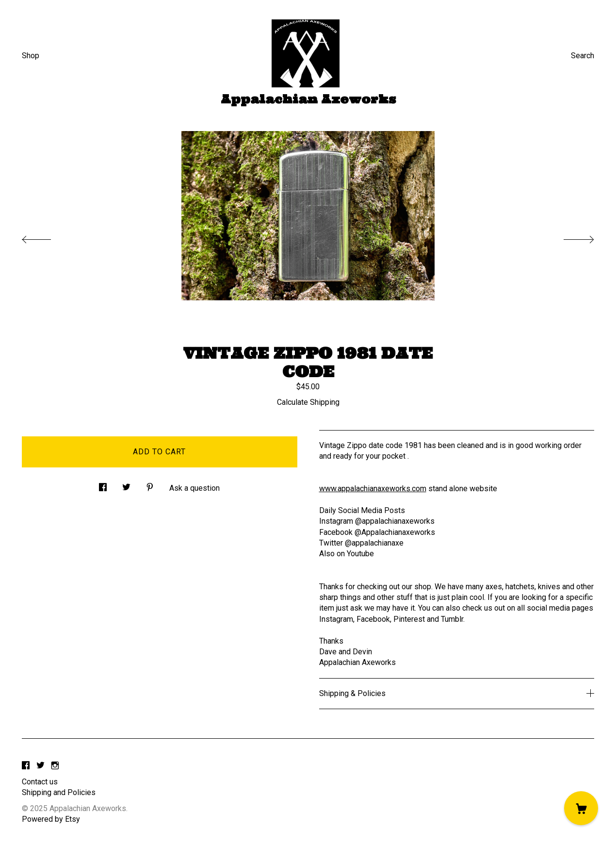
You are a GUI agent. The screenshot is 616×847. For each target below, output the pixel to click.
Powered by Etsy (51, 819)
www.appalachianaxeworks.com (373, 489)
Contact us (40, 782)
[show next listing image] (570, 237)
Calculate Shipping (308, 402)
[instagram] (55, 766)
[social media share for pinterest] (150, 485)
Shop (31, 56)
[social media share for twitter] (126, 485)
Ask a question (195, 488)
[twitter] (41, 766)
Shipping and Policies (59, 792)
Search (583, 56)
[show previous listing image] (46, 237)
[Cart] (581, 808)
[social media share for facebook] (103, 485)
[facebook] (26, 766)
